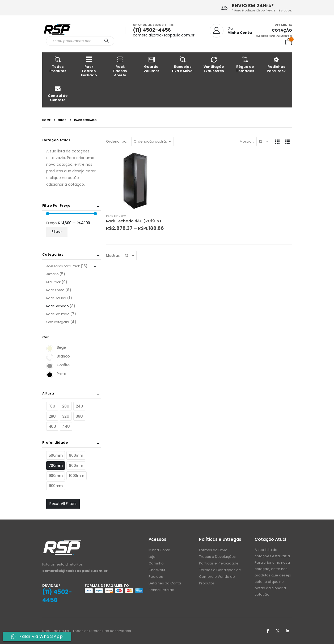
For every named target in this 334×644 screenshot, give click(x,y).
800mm (76, 466)
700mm (56, 466)
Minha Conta (159, 550)
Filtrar (57, 232)
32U (66, 416)
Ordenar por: (117, 141)
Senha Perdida (161, 590)
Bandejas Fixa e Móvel (183, 65)
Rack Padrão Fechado (89, 67)
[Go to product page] (135, 181)
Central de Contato (58, 94)
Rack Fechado (116, 216)
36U (79, 416)
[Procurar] (107, 41)
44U (66, 426)
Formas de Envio (213, 550)
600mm (76, 455)
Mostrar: (247, 141)
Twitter (278, 631)
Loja (152, 557)
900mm (56, 476)
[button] (277, 142)
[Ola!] (231, 31)
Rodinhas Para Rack (276, 65)
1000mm (76, 476)
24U (79, 406)
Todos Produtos (58, 65)
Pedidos (156, 577)
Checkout (157, 570)
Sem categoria (58, 322)
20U (66, 406)
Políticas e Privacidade (219, 563)
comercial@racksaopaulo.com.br (164, 35)
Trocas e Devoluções (217, 557)
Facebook (268, 631)
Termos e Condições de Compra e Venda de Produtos (220, 577)
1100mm (56, 486)
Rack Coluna (56, 298)
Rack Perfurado (58, 314)
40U (52, 426)
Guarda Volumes (151, 65)
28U (52, 416)
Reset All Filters (63, 504)
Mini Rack (53, 282)
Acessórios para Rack (63, 266)
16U (52, 406)
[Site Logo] (57, 29)
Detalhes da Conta (165, 583)
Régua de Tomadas (245, 65)
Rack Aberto (55, 290)
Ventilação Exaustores (214, 65)
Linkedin (288, 631)
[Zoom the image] (62, 542)
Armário (52, 274)
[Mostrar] (263, 142)
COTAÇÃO (282, 30)
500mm (56, 455)
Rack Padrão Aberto (120, 67)
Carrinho (156, 563)
